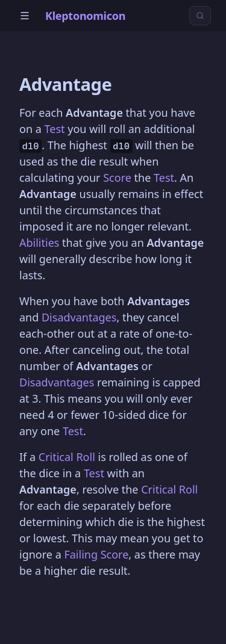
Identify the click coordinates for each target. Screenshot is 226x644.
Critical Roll (67, 457)
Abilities (39, 243)
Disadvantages (79, 317)
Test (54, 129)
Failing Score (96, 554)
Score (117, 178)
